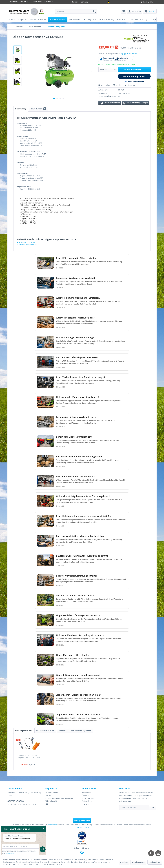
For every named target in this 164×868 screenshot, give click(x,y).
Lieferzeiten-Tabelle (82, 828)
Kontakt (48, 795)
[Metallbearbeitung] (139, 19)
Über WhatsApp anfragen (135, 103)
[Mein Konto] (135, 11)
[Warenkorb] (150, 11)
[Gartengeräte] (90, 19)
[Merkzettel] (124, 11)
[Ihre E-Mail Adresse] (134, 807)
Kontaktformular (10, 853)
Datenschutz (87, 801)
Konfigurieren (155, 862)
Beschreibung (21, 109)
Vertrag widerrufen (82, 821)
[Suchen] (95, 11)
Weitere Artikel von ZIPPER (29, 245)
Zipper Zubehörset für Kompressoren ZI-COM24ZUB (28, 756)
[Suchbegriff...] (76, 11)
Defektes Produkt (51, 793)
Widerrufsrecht (51, 801)
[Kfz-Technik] (122, 19)
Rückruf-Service (88, 798)
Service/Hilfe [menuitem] (147, 2)
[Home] (12, 19)
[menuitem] (76, 11)
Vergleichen (104, 85)
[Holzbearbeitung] (106, 19)
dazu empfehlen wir (23, 731)
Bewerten (130, 85)
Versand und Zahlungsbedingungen (59, 798)
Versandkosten (52, 825)
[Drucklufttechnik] (58, 19)
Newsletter (86, 793)
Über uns (86, 795)
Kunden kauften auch (45, 731)
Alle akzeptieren (138, 862)
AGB (46, 804)
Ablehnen (124, 862)
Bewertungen (39, 109)
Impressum (86, 804)
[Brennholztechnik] (38, 19)
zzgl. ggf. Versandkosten (129, 54)
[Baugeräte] (22, 19)
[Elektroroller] (75, 19)
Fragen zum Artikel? (26, 242)
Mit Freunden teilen (110, 103)
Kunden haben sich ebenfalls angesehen (75, 731)
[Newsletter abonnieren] (153, 807)
